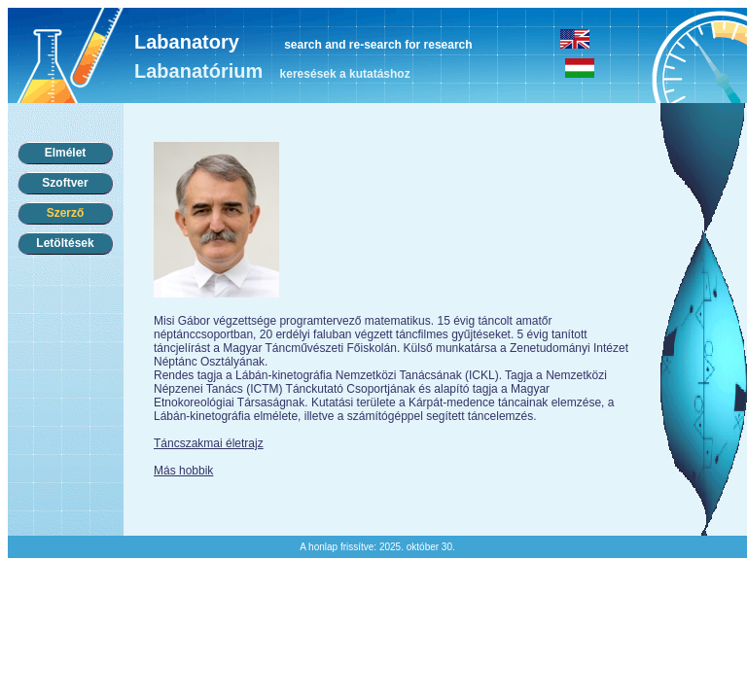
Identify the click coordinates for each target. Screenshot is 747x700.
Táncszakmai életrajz (209, 443)
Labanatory (187, 42)
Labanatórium (198, 71)
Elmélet (66, 153)
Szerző (66, 213)
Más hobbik (183, 471)
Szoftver (65, 183)
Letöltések (65, 243)
